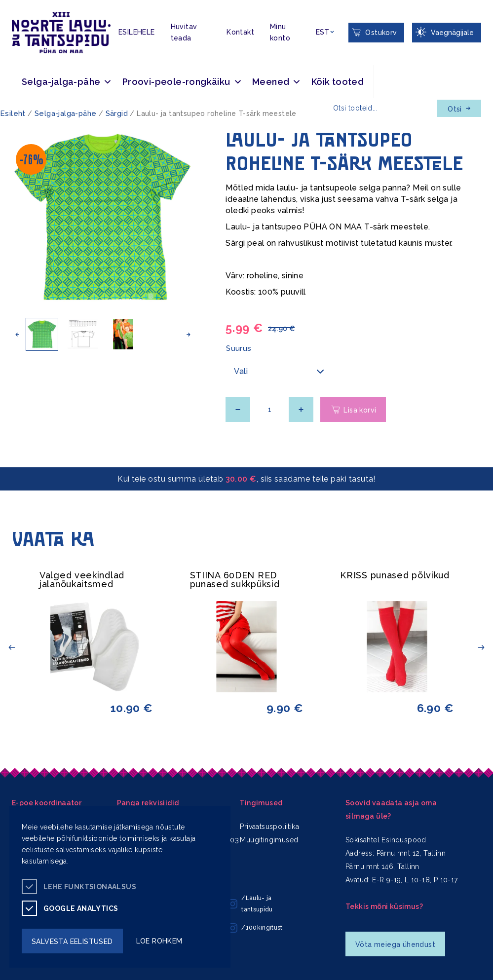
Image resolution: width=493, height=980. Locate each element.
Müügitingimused (269, 840)
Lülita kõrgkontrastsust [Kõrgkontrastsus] (15, 8)
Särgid (117, 113)
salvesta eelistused (72, 942)
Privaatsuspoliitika (269, 827)
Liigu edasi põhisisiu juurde (12, 2)
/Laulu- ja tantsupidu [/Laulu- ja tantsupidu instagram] (250, 904)
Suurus (239, 348)
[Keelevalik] (325, 32)
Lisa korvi (360, 410)
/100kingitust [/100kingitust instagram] (255, 928)
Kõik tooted (338, 82)
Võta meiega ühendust (395, 944)
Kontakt (240, 32)
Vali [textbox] (241, 371)
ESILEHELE (137, 32)
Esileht (13, 113)
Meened (277, 82)
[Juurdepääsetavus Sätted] (447, 33)
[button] (18, 334)
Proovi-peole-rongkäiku (182, 82)
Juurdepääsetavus (18, 2)
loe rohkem (159, 941)
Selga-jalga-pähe (67, 82)
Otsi (459, 109)
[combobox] (280, 372)
